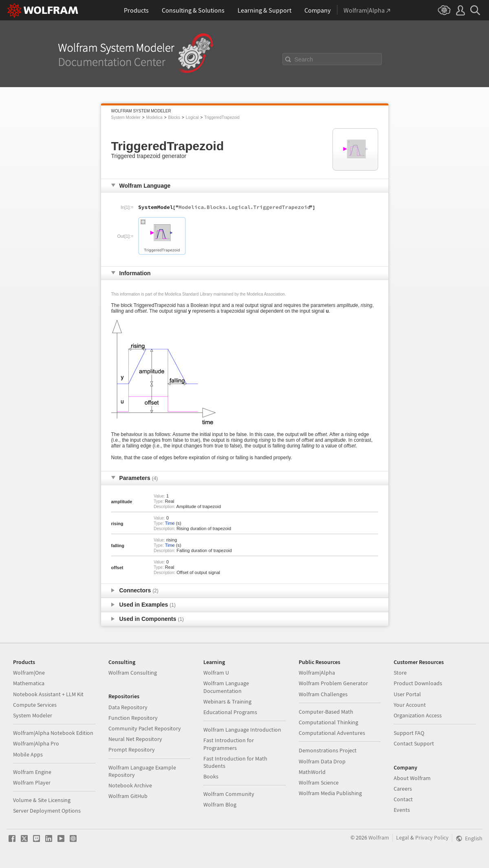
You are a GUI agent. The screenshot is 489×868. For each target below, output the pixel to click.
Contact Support (414, 743)
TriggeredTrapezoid (222, 117)
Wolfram (379, 837)
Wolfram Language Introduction (242, 730)
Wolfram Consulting (133, 673)
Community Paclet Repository (145, 728)
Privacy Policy (432, 837)
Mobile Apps (28, 754)
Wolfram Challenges (323, 694)
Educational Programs (230, 712)
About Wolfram (412, 778)
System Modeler (126, 117)
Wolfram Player (32, 783)
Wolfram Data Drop (322, 761)
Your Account (410, 705)
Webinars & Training (227, 701)
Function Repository (133, 718)
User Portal (407, 694)
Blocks (174, 117)
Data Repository (128, 707)
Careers (403, 789)
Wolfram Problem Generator (333, 683)
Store (400, 673)
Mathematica (29, 683)
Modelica (154, 117)
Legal (403, 837)
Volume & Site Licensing (42, 800)
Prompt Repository (132, 750)
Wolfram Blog (220, 804)
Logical (192, 117)
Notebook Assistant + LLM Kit (48, 694)
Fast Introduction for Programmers (229, 744)
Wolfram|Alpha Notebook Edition (53, 733)
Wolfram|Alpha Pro (36, 743)
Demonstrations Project (328, 750)
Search (304, 59)
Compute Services (35, 705)
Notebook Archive (130, 785)
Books (211, 776)
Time (170, 523)
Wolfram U (216, 673)
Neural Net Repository (135, 739)
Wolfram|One (29, 673)
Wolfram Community (229, 794)
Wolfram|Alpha (317, 673)
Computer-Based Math (326, 712)
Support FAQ (409, 733)
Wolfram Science (319, 783)
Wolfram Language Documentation (226, 687)
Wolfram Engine (32, 772)
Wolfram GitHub (128, 796)
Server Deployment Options (47, 811)
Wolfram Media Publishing (330, 793)
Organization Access (418, 715)
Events (402, 810)
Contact (403, 799)
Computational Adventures (332, 733)
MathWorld (312, 772)
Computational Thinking (328, 722)
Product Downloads (418, 683)
